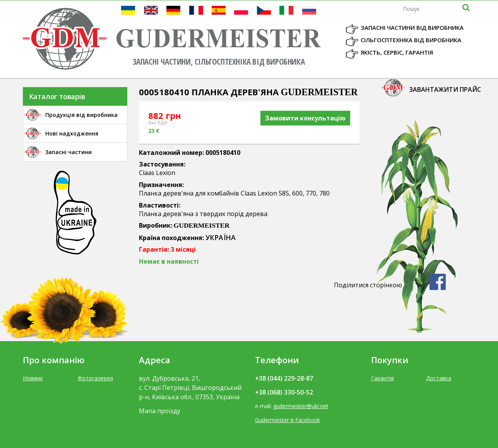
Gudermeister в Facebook (288, 420)
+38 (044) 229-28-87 (284, 378)
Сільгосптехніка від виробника (411, 40)
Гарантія (382, 378)
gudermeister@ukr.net (301, 406)
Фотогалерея (95, 378)
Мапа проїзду (160, 411)
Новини (33, 378)
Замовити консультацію (305, 118)
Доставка (439, 378)
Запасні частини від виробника (412, 27)
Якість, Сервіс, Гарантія (397, 52)
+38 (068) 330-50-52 (284, 392)
